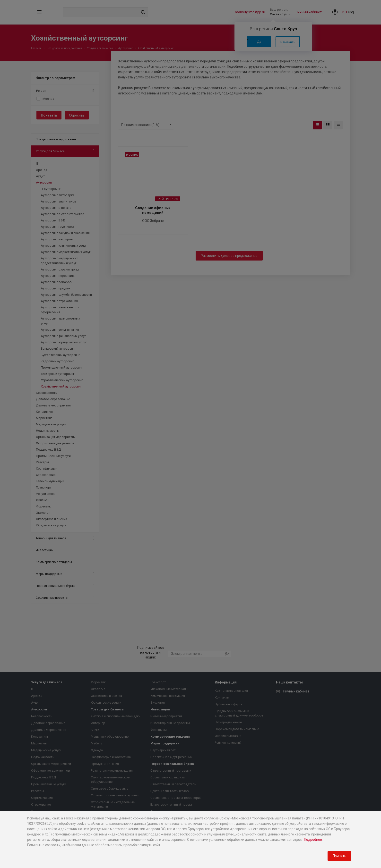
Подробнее (313, 840)
